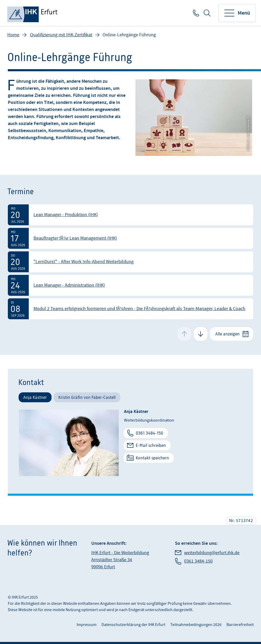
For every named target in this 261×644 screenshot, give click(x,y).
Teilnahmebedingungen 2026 (196, 625)
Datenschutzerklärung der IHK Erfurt (133, 625)
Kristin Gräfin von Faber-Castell (87, 397)
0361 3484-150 (195, 13)
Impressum (87, 625)
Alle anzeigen (227, 334)
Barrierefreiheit (240, 625)
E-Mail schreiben (151, 445)
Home (13, 35)
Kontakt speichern (152, 458)
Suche (207, 13)
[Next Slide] (201, 334)
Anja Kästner (35, 397)
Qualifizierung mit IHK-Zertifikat (61, 35)
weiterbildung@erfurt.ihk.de (212, 553)
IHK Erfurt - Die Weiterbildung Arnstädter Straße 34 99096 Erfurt (120, 560)
